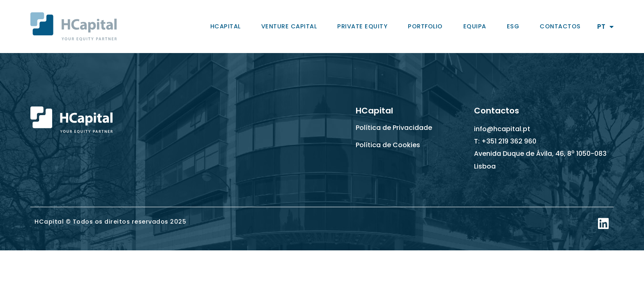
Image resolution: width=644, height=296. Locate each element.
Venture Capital (289, 26)
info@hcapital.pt (502, 129)
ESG (513, 26)
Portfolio (425, 26)
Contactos (560, 26)
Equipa (475, 26)
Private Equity (362, 26)
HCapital (225, 26)
